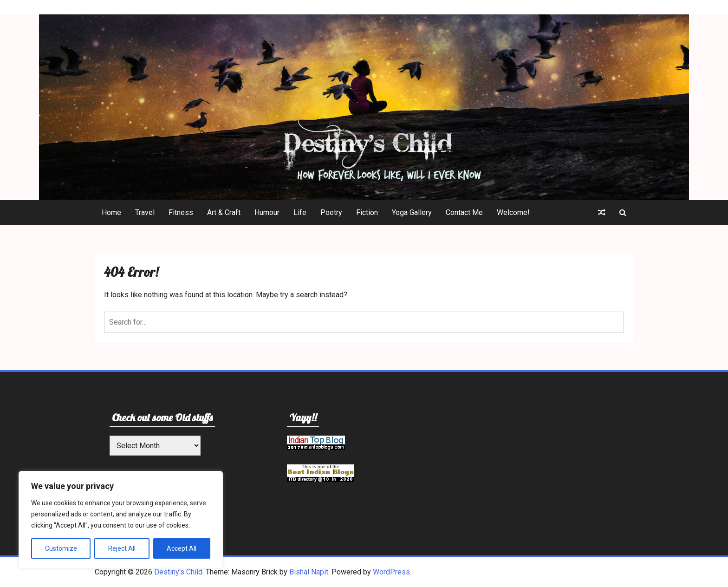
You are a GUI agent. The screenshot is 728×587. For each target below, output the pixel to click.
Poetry (331, 212)
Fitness (181, 212)
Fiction (367, 212)
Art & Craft (224, 212)
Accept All (182, 548)
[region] (121, 520)
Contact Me (464, 212)
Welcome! (513, 212)
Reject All (122, 548)
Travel (145, 212)
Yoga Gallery (412, 212)
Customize (61, 548)
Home (111, 212)
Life (300, 212)
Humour (267, 212)
